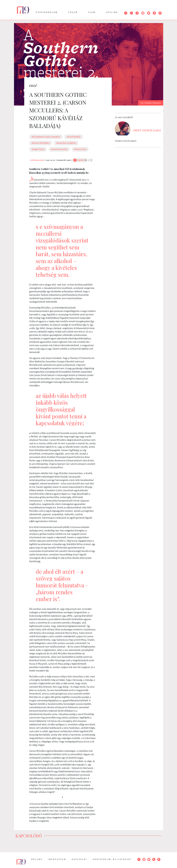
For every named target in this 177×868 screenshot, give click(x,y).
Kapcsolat (79, 859)
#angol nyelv (38, 149)
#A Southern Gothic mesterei (46, 137)
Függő (73, 12)
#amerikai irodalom (66, 143)
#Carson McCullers (41, 143)
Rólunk (37, 859)
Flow (92, 12)
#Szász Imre (80, 149)
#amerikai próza (59, 149)
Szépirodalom (47, 12)
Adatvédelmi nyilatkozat (112, 859)
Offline (112, 12)
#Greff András (74, 137)
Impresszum (57, 859)
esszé (33, 85)
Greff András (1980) (37, 160)
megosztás (79, 160)
